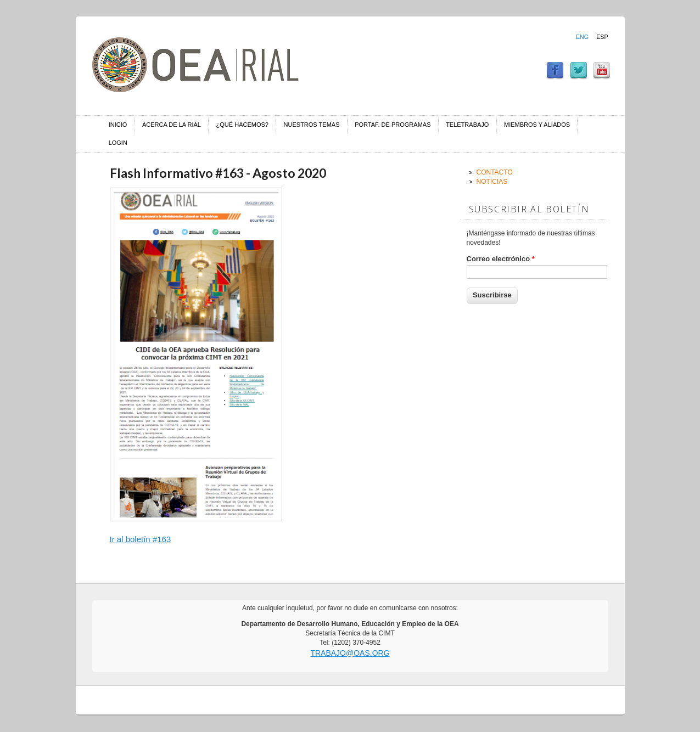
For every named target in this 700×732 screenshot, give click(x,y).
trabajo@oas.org (350, 653)
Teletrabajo (467, 125)
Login (118, 143)
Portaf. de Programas (393, 125)
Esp (602, 37)
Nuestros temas (312, 125)
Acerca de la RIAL (172, 125)
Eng (582, 37)
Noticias (492, 182)
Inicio (118, 125)
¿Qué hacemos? (242, 125)
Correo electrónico (501, 259)
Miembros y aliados (537, 125)
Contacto (495, 172)
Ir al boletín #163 (141, 539)
